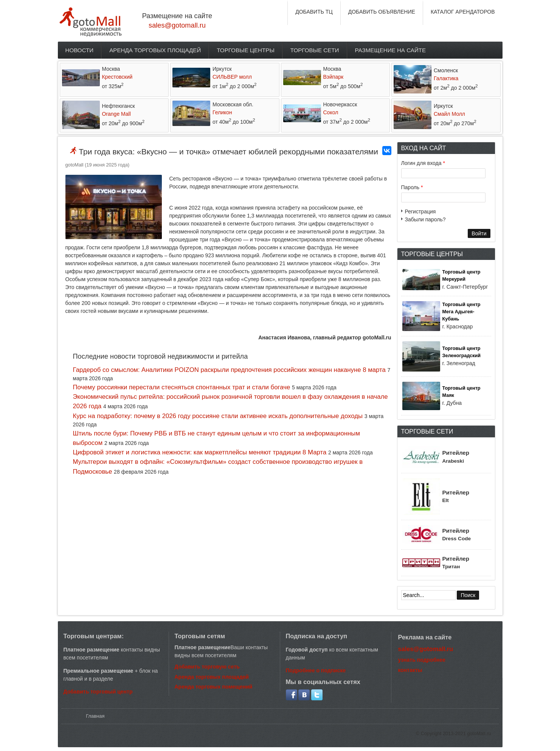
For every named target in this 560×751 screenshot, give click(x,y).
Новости (80, 50)
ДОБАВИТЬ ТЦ (314, 12)
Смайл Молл (449, 114)
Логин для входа (423, 163)
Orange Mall (116, 114)
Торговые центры (246, 50)
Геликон (222, 112)
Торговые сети (315, 50)
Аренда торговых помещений (214, 687)
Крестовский (117, 77)
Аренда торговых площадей (155, 50)
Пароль (412, 187)
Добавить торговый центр (98, 692)
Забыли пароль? (425, 219)
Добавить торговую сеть (207, 667)
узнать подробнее (422, 660)
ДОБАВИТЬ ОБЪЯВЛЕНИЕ (382, 12)
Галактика (446, 78)
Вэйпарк (334, 77)
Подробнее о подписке (316, 670)
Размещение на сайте (391, 50)
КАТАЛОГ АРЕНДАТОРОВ (463, 12)
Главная (95, 716)
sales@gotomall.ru (177, 25)
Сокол (331, 112)
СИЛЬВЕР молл (232, 77)
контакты (410, 670)
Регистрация (420, 211)
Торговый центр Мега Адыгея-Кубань (461, 312)
